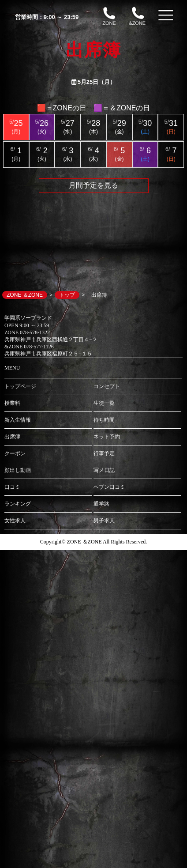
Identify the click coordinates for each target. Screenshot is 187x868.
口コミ (12, 487)
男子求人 (104, 521)
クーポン (15, 453)
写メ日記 (104, 470)
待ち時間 (104, 420)
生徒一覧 (104, 403)
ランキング (18, 504)
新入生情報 (18, 420)
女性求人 (15, 521)
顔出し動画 (18, 470)
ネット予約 (107, 437)
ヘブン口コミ (109, 487)
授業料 (12, 403)
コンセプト (107, 386)
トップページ (20, 386)
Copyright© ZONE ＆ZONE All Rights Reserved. (93, 542)
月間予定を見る (93, 185)
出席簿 (12, 437)
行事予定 (104, 453)
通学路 (101, 504)
